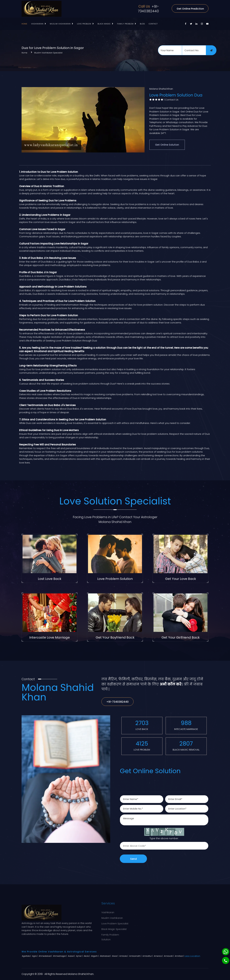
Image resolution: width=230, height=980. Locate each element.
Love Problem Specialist (115, 922)
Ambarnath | (136, 956)
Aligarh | (95, 956)
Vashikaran (37, 24)
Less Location (192, 956)
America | (159, 956)
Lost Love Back (50, 579)
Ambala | (124, 956)
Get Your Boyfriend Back (115, 637)
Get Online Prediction (190, 9)
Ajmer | (80, 956)
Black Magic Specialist (114, 928)
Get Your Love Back (181, 579)
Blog (142, 24)
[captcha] (164, 846)
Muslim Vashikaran (60, 24)
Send (133, 859)
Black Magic (104, 24)
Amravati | (169, 956)
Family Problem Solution (110, 936)
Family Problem (125, 24)
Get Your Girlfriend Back (181, 637)
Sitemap (138, 928)
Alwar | (115, 956)
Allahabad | (106, 956)
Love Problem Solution (115, 579)
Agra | (35, 956)
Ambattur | (148, 956)
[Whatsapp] (226, 952)
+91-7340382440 (148, 9)
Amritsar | (180, 956)
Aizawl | (72, 956)
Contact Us (172, 100)
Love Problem (84, 24)
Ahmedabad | (46, 956)
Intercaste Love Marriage (50, 637)
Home (24, 24)
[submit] (211, 50)
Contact (153, 24)
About (137, 917)
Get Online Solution (167, 145)
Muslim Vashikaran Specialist (48, 53)
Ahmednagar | (60, 956)
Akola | (87, 956)
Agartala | (27, 956)
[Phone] (226, 960)
